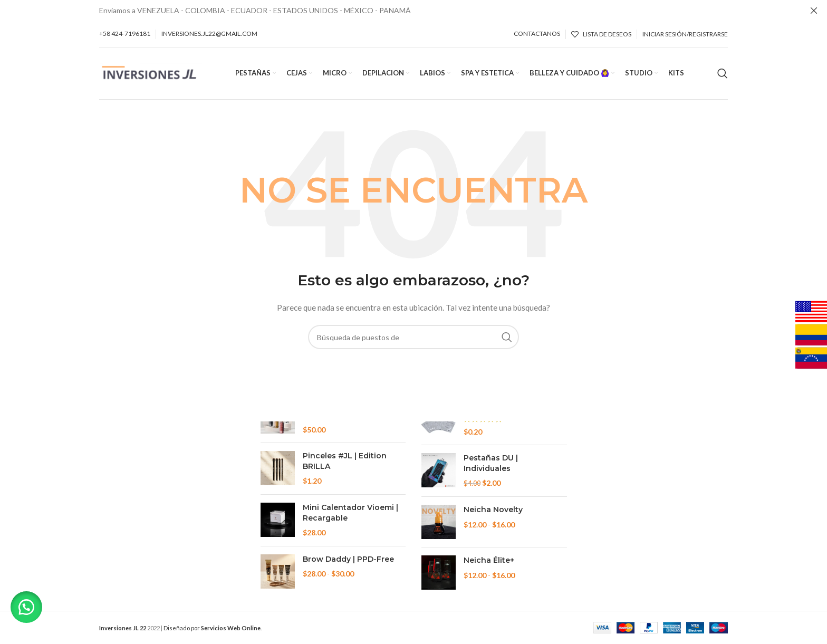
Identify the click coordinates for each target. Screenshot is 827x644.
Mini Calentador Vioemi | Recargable (350, 513)
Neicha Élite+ (489, 560)
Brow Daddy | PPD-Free (348, 559)
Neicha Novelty (493, 510)
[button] (26, 607)
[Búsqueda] (723, 73)
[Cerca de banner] (814, 11)
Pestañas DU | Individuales (491, 463)
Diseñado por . (213, 628)
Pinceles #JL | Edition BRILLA (345, 461)
